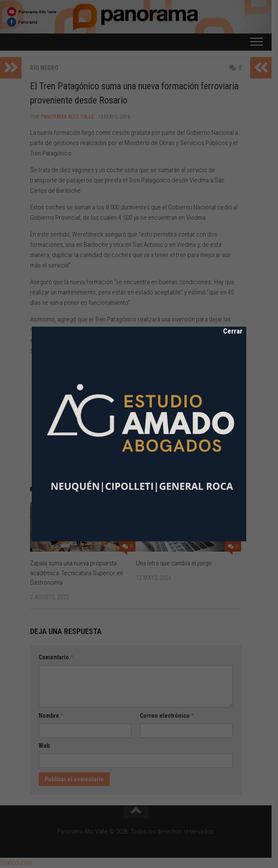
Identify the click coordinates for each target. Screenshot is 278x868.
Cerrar (227, 331)
